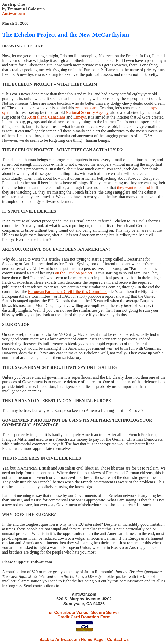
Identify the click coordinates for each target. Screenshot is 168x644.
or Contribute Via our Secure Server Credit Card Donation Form (84, 615)
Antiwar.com (13, 14)
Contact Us (118, 639)
